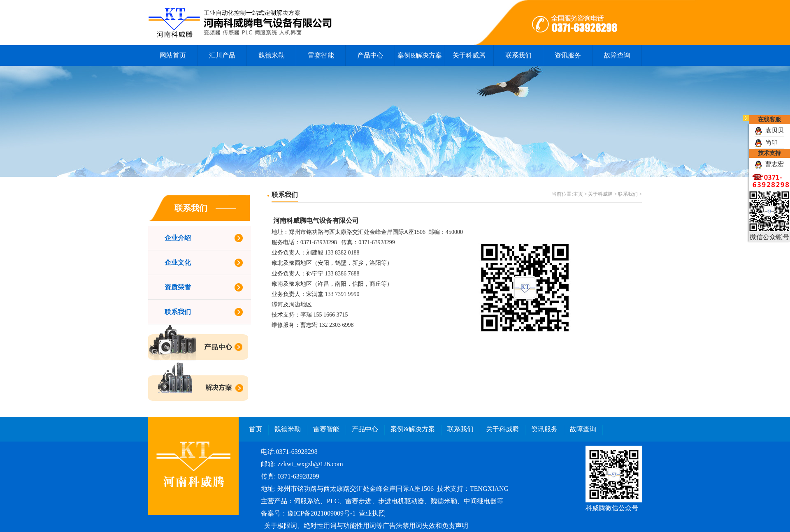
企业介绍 (178, 238)
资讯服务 (568, 55)
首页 (256, 429)
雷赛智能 (321, 55)
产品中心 (370, 55)
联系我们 (518, 55)
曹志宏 (769, 164)
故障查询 (617, 55)
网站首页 (173, 55)
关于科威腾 (469, 55)
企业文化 (178, 263)
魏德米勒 (272, 55)
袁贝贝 (769, 130)
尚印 (766, 143)
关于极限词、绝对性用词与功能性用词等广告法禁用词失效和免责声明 (366, 526)
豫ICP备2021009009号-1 (321, 513)
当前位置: (562, 194)
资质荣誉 (178, 287)
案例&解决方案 (420, 55)
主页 (578, 194)
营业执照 (372, 513)
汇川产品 (222, 55)
